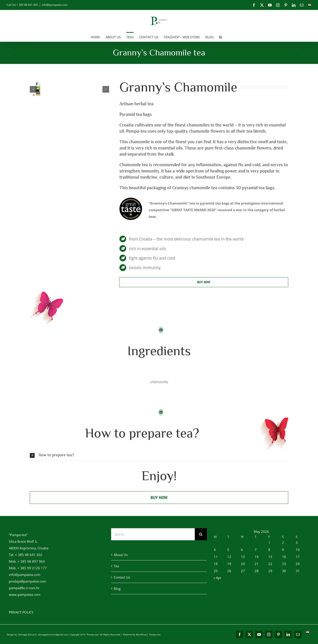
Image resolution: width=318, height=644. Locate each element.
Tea (116, 566)
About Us (121, 555)
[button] (221, 37)
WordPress (141, 634)
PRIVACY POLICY (21, 612)
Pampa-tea (155, 634)
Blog (117, 589)
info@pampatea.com (55, 5)
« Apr (217, 578)
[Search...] (153, 534)
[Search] (201, 534)
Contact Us (122, 577)
